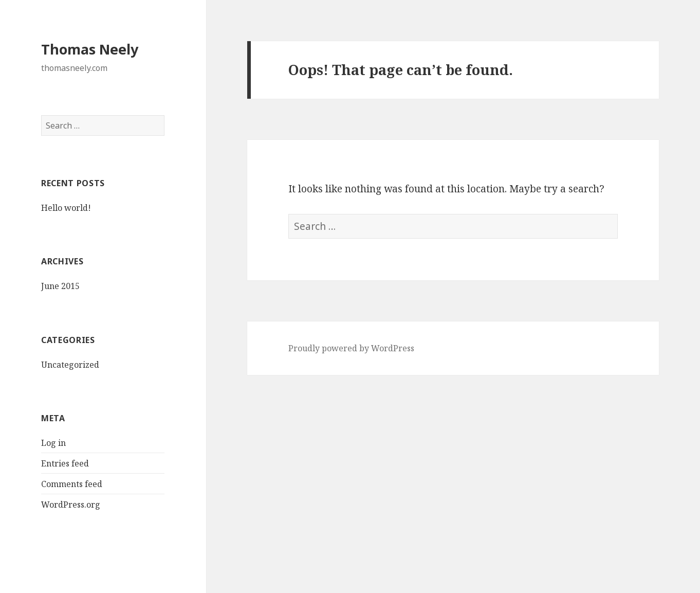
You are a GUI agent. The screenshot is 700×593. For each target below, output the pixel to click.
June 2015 (60, 286)
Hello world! (66, 208)
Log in (53, 443)
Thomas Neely (90, 49)
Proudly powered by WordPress (351, 348)
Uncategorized (70, 365)
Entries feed (65, 463)
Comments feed (72, 484)
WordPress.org (71, 505)
